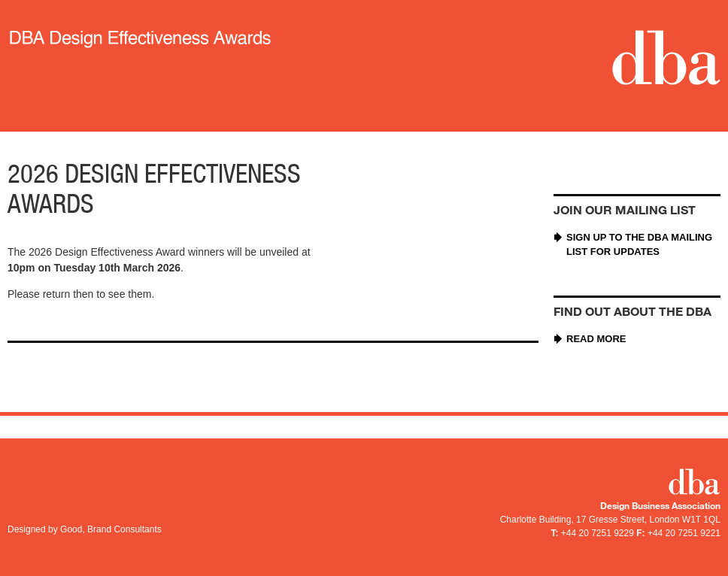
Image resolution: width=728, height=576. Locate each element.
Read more (596, 339)
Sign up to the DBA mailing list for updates (639, 245)
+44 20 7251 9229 (598, 533)
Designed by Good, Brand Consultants (85, 529)
